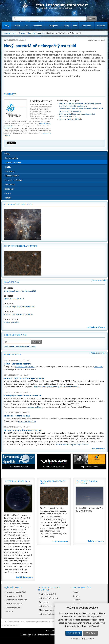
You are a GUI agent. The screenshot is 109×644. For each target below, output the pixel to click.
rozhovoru (98, 366)
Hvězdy (8, 167)
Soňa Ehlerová (24, 413)
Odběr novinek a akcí (16, 335)
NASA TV (9, 612)
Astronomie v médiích (48, 606)
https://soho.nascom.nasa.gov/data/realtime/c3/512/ (57, 387)
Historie (8, 198)
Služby (67, 26)
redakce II (22, 40)
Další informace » (25, 577)
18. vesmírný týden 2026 (17, 481)
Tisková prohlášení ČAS (16, 592)
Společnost (86, 26)
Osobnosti (9, 189)
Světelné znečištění (13, 180)
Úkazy (7, 154)
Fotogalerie (54, 26)
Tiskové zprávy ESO (14, 604)
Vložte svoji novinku (99, 353)
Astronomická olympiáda (16, 600)
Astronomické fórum (48, 614)
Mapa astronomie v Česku (50, 610)
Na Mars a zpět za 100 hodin (70, 119)
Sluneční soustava (36, 33)
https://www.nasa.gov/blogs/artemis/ (72, 444)
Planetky (77, 600)
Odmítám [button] (90, 633)
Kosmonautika (11, 158)
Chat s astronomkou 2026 (17, 416)
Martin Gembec (24, 375)
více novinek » (98, 449)
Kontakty (101, 26)
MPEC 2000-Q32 (53, 73)
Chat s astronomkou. (27, 421)
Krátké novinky (12, 354)
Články (6, 26)
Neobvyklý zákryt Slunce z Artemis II (23, 396)
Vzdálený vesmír (12, 176)
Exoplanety (9, 171)
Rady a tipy (44, 602)
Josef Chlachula (24, 361)
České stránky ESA (14, 608)
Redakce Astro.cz (41, 101)
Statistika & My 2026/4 (25, 366)
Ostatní (8, 193)
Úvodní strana (10, 33)
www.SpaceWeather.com (23, 76)
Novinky (17, 26)
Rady (75, 26)
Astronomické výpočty (49, 598)
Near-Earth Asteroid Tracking (65, 76)
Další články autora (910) (68, 101)
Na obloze (38, 26)
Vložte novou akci (99, 280)
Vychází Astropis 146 (67, 117)
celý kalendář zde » (96, 327)
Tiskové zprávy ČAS (14, 596)
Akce (27, 26)
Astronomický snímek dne (18, 204)
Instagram (8, 128)
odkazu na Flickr (35, 407)
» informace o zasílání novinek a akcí (20, 347)
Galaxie (76, 596)
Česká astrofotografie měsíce (21, 246)
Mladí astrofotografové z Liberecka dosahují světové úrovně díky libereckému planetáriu (80, 105)
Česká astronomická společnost (22, 622)
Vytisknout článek (98, 40)
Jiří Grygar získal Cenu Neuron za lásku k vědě (77, 114)
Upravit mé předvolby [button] (82, 639)
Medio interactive (40, 635)
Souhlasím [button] (74, 633)
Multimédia (10, 184)
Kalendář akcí (12, 282)
